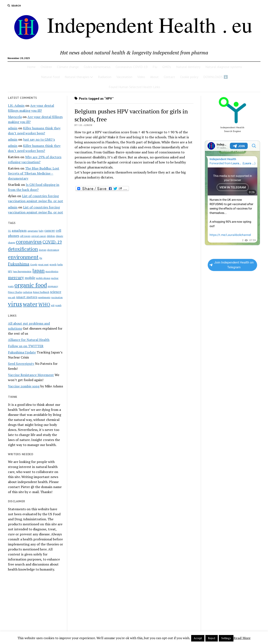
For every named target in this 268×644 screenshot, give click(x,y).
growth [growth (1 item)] (53, 265)
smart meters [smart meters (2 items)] (27, 297)
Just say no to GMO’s (39, 139)
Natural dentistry (188, 67)
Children (46, 67)
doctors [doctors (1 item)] (43, 250)
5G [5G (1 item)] (9, 231)
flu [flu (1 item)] (41, 258)
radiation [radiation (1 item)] (28, 292)
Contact (169, 77)
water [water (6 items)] (30, 304)
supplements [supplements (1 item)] (44, 297)
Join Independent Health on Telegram (231, 265)
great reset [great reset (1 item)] (43, 265)
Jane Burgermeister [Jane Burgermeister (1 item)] (22, 271)
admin (13, 128)
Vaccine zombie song (24, 386)
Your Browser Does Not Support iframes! (232, 193)
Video (141, 77)
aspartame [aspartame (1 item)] (33, 231)
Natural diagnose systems (224, 67)
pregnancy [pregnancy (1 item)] (53, 286)
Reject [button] (212, 638)
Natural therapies (77, 77)
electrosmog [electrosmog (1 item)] (53, 250)
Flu (155, 67)
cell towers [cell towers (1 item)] (25, 236)
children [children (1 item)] (51, 236)
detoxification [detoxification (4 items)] (23, 249)
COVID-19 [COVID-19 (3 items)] (52, 242)
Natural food (50, 77)
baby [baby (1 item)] (41, 231)
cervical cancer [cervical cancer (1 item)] (39, 236)
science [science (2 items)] (56, 292)
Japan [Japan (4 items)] (38, 271)
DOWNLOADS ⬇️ (216, 77)
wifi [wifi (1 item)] (53, 305)
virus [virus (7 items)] (15, 304)
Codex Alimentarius (97, 67)
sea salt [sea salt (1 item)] (12, 297)
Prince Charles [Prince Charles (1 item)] (15, 292)
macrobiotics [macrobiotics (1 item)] (52, 271)
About (154, 77)
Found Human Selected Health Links (134, 87)
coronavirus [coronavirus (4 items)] (29, 242)
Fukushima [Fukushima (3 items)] (19, 264)
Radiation (105, 77)
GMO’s (167, 67)
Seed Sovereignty (21, 364)
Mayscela (15, 117)
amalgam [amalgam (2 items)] (19, 230)
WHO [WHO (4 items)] (44, 304)
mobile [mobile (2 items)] (30, 278)
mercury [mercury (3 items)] (16, 277)
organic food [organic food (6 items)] (31, 285)
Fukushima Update (22, 352)
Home (31, 67)
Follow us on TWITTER (26, 346)
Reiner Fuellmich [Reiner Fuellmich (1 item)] (41, 292)
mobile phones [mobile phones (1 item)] (43, 278)
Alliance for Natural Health (29, 340)
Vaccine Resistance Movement (31, 375)
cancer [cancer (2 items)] (50, 230)
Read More (242, 638)
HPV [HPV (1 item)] (10, 271)
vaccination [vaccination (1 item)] (57, 297)
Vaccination (124, 77)
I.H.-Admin (16, 105)
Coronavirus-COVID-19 (132, 67)
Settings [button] (226, 638)
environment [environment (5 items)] (23, 257)
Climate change (68, 67)
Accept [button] (198, 638)
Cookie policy (189, 77)
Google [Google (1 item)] (34, 265)
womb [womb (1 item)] (58, 305)
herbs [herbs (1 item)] (60, 265)
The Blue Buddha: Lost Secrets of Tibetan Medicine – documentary (34, 173)
